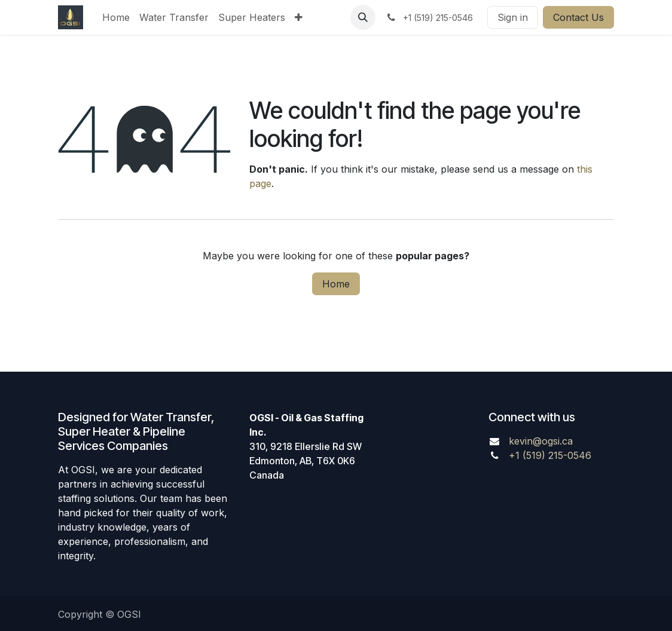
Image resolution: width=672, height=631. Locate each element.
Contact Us (578, 17)
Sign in (513, 17)
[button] (363, 17)
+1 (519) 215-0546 (550, 455)
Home (336, 284)
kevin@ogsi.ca (541, 441)
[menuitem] (116, 17)
